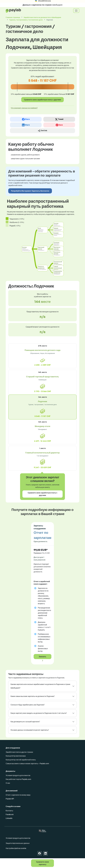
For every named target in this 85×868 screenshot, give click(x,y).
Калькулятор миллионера (16, 756)
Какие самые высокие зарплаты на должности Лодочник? (33, 696)
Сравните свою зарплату (42, 863)
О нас (8, 783)
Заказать (42, 657)
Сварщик (56, 228)
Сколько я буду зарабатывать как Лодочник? (28, 705)
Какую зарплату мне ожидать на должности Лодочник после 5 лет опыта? (39, 713)
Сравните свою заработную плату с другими (42, 100)
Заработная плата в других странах (19, 752)
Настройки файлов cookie (16, 848)
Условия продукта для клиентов (18, 775)
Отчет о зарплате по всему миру (18, 795)
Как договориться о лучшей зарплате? (25, 722)
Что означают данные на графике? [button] (24, 108)
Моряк (39, 228)
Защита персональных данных (18, 843)
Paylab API (10, 799)
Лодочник (24, 247)
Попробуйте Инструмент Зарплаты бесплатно (30, 191)
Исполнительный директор (58, 262)
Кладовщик (56, 242)
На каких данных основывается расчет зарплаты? (30, 730)
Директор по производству (41, 267)
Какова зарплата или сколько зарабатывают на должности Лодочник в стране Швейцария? (40, 686)
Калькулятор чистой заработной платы (21, 760)
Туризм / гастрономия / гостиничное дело (26, 20)
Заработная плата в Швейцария (42, 17)
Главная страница (13, 17)
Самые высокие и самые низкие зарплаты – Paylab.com (27, 763)
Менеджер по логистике (57, 248)
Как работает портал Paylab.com (18, 779)
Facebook (10, 814)
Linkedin (9, 818)
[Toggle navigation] (76, 11)
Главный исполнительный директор (58, 268)
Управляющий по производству (58, 272)
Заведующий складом (41, 248)
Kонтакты (9, 811)
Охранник (56, 233)
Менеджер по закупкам (57, 253)
